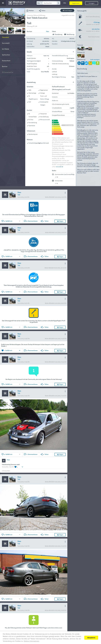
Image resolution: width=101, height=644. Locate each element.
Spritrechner (6, 55)
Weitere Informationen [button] (31, 641)
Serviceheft (6, 43)
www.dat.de (60, 167)
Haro (48, 31)
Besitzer (5, 66)
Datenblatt (6, 37)
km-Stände (6, 49)
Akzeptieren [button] (91, 638)
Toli (19, 195)
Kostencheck (6, 61)
